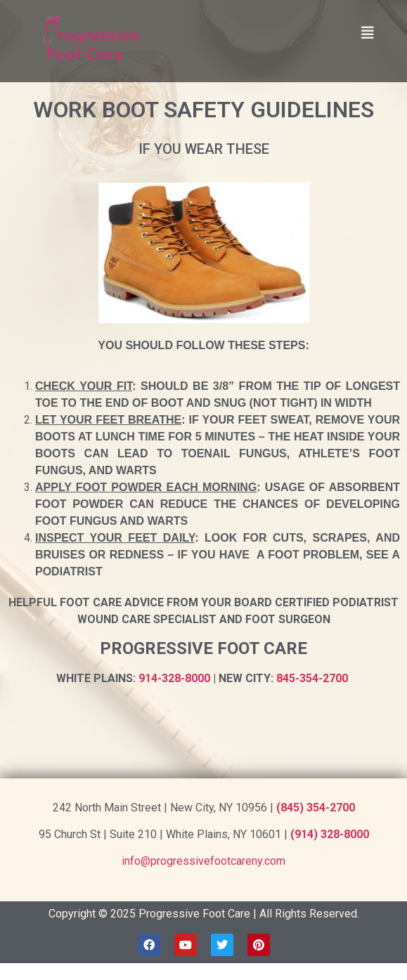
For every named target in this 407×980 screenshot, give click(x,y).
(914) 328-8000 (330, 834)
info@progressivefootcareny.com (203, 861)
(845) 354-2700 (316, 808)
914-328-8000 (174, 678)
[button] (368, 33)
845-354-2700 (312, 678)
